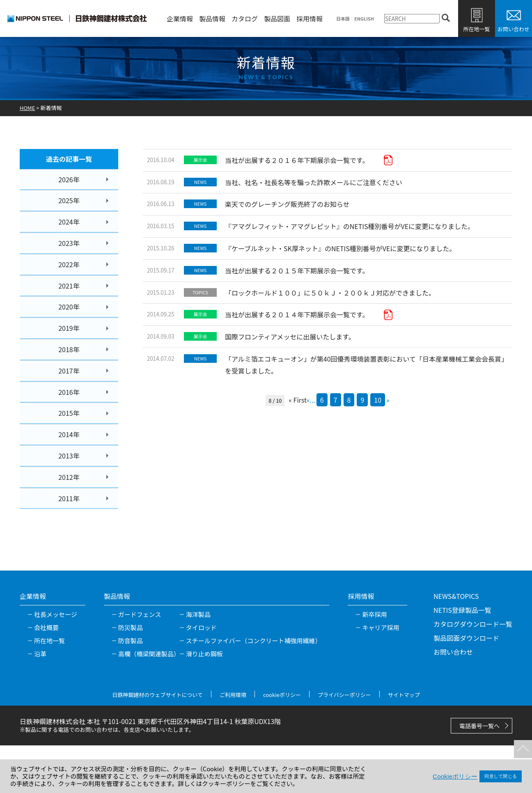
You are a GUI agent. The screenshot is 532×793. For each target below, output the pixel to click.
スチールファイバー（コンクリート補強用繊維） (254, 641)
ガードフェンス (140, 614)
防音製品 (131, 641)
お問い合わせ (514, 29)
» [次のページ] (388, 400)
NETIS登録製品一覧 (462, 610)
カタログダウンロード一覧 (473, 624)
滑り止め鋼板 (204, 654)
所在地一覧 (476, 29)
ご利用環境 (233, 695)
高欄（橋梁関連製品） (149, 654)
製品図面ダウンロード (466, 638)
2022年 (69, 264)
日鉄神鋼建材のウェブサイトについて (157, 695)
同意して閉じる (501, 776)
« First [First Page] (297, 400)
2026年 (69, 179)
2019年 (69, 328)
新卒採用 (374, 614)
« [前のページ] (308, 400)
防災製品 (131, 627)
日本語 (343, 19)
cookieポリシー (282, 695)
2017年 (69, 371)
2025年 (69, 200)
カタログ (245, 18)
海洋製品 (198, 614)
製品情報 (212, 18)
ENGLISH (364, 19)
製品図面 (277, 18)
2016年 (69, 392)
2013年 (69, 456)
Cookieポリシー (455, 776)
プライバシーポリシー (344, 695)
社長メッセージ (56, 614)
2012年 (69, 477)
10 (378, 400)
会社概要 (46, 627)
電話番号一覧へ (479, 726)
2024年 (69, 222)
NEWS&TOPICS (456, 596)
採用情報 (310, 18)
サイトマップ (404, 695)
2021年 (69, 286)
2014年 (69, 434)
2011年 (69, 498)
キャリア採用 (381, 627)
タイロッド (201, 627)
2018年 (69, 349)
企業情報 (180, 18)
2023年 (69, 243)
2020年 (69, 307)
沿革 (40, 654)
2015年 (69, 413)
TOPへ (522, 748)
